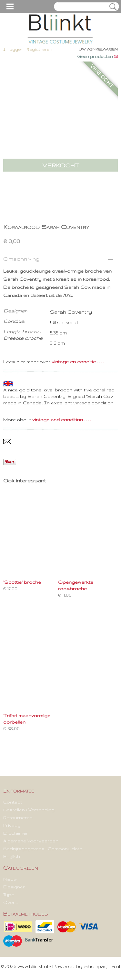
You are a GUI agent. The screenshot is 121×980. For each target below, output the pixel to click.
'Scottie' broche (22, 582)
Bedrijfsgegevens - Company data (43, 849)
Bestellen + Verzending (29, 810)
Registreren (39, 49)
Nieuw (10, 879)
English (12, 856)
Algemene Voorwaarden (31, 841)
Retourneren (18, 817)
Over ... (10, 902)
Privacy (12, 825)
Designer (14, 887)
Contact (13, 802)
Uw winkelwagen (98, 49)
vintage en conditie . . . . (78, 362)
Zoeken (112, 7)
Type (9, 895)
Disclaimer (16, 833)
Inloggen (13, 49)
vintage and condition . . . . (61, 420)
